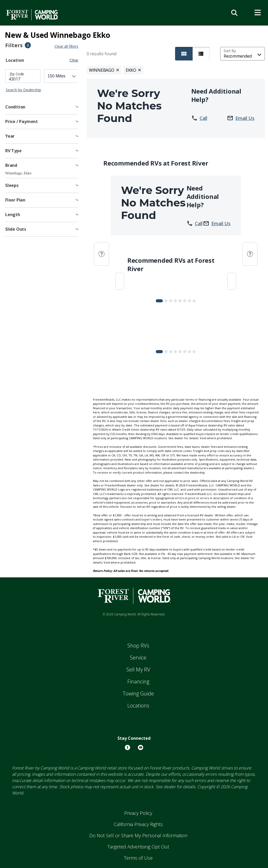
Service (138, 658)
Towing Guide (138, 693)
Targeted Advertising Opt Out (138, 847)
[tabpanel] (42, 81)
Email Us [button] (241, 118)
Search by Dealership (23, 90)
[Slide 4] (181, 301)
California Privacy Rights (138, 824)
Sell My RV (138, 670)
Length (13, 215)
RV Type (13, 151)
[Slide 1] (166, 301)
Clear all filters (67, 46)
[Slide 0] (160, 301)
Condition (15, 107)
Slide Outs (16, 229)
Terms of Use (138, 858)
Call (199, 118)
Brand (11, 165)
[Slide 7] (195, 301)
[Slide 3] (176, 301)
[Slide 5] (185, 301)
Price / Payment (22, 121)
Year (10, 136)
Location (15, 60)
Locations (138, 705)
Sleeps (12, 185)
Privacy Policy (138, 813)
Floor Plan (15, 200)
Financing (138, 681)
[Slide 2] (171, 301)
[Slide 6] (190, 301)
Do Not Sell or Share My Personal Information (138, 835)
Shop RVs (138, 646)
